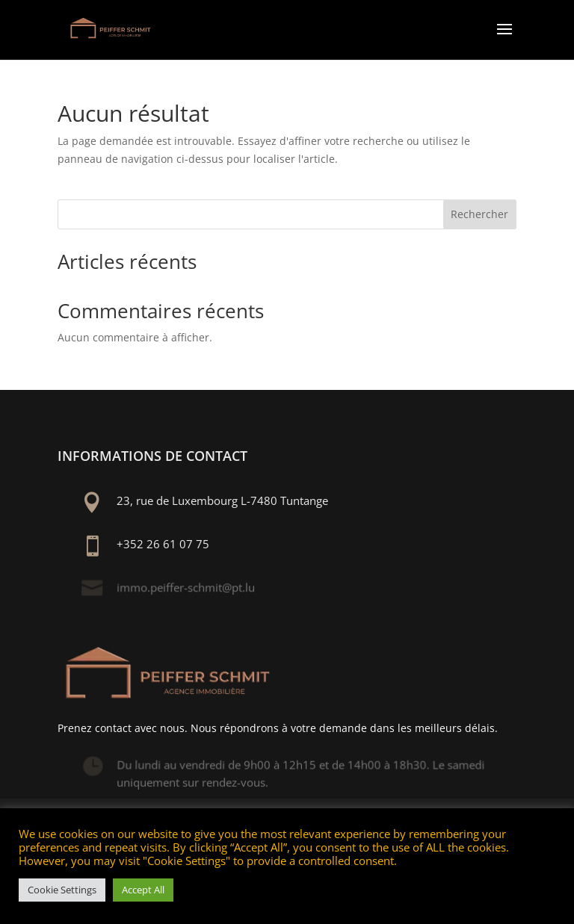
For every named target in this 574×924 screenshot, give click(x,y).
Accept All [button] (143, 890)
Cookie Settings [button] (62, 890)
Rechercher (479, 214)
